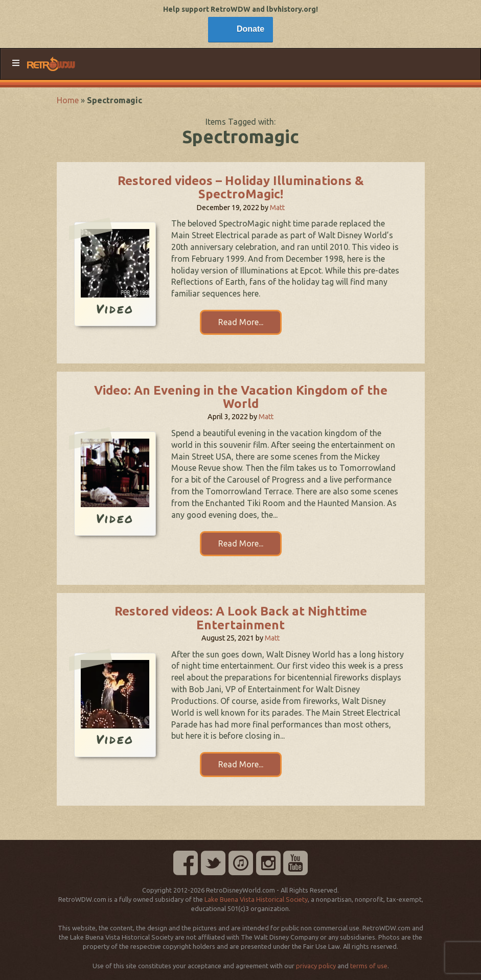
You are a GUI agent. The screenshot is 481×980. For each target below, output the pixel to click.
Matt (277, 208)
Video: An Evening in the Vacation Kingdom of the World (241, 397)
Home (68, 100)
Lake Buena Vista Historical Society (256, 899)
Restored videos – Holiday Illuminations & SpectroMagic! (241, 187)
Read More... (241, 322)
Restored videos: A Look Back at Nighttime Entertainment (241, 618)
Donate (250, 29)
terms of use (369, 966)
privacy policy (316, 966)
